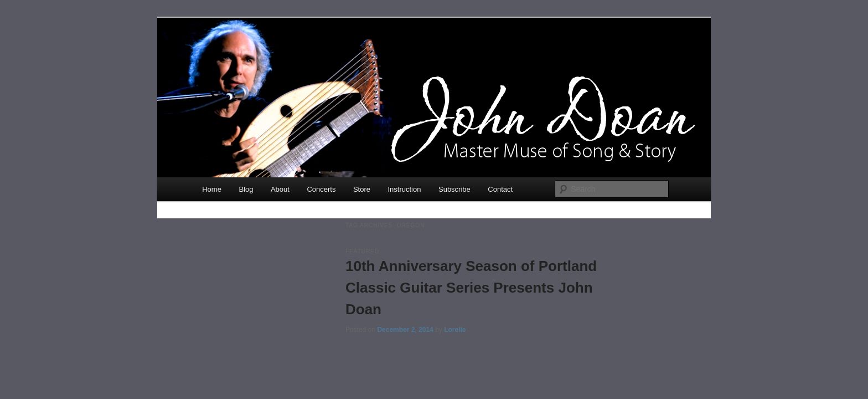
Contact (500, 189)
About (280, 189)
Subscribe (454, 189)
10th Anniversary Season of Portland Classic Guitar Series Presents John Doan (471, 288)
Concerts (321, 189)
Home (212, 189)
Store (362, 189)
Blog (246, 189)
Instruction (405, 189)
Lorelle (455, 330)
